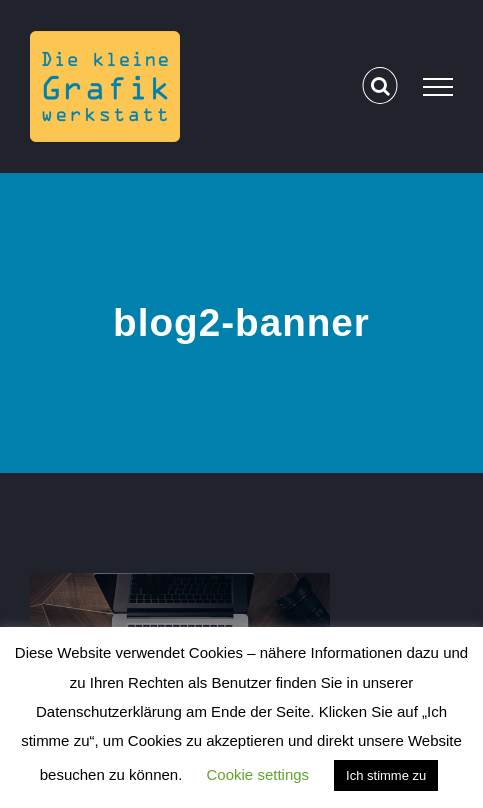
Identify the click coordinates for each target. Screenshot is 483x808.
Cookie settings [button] (258, 774)
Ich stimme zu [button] (386, 775)
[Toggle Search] (380, 86)
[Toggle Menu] (438, 87)
